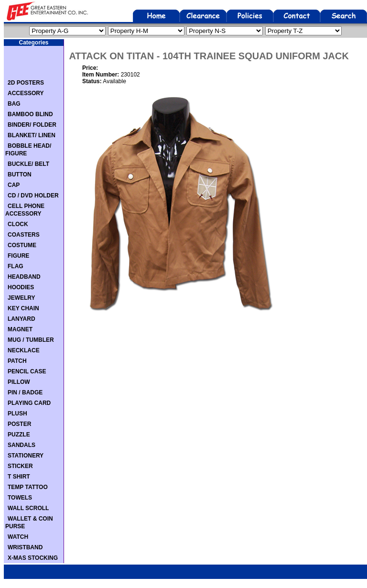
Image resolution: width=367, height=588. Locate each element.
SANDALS (22, 445)
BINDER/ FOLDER (32, 125)
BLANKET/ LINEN (32, 135)
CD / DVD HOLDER (33, 196)
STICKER (20, 466)
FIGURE (18, 256)
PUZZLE (19, 435)
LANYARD (22, 319)
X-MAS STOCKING (33, 558)
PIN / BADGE (25, 392)
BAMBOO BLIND (30, 114)
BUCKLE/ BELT (28, 164)
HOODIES (21, 287)
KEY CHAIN (23, 308)
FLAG (16, 266)
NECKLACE (24, 350)
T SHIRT (19, 477)
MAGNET (20, 329)
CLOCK (18, 224)
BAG (14, 104)
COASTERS (24, 235)
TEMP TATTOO (28, 487)
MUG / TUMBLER (31, 340)
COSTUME (22, 245)
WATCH (18, 537)
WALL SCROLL (28, 508)
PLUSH (17, 414)
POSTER (19, 424)
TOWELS (20, 498)
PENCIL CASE (27, 371)
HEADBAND (24, 277)
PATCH (17, 361)
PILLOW (19, 382)
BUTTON (20, 174)
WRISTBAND (25, 547)
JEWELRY (22, 298)
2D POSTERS (26, 83)
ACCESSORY (26, 93)
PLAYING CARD (29, 403)
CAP (14, 185)
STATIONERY (26, 456)
